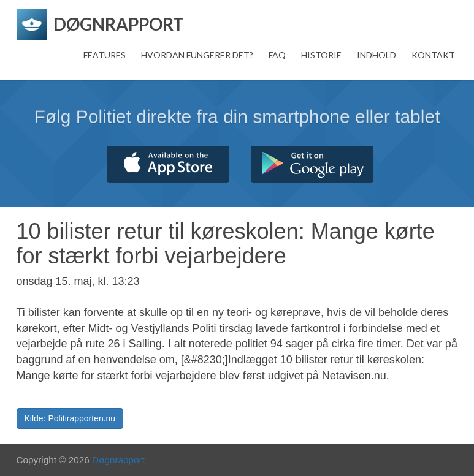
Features (105, 55)
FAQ (277, 55)
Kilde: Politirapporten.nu (70, 418)
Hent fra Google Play (312, 164)
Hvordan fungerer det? (197, 55)
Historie (321, 55)
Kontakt (433, 55)
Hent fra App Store (168, 164)
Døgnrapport (118, 460)
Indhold (377, 55)
